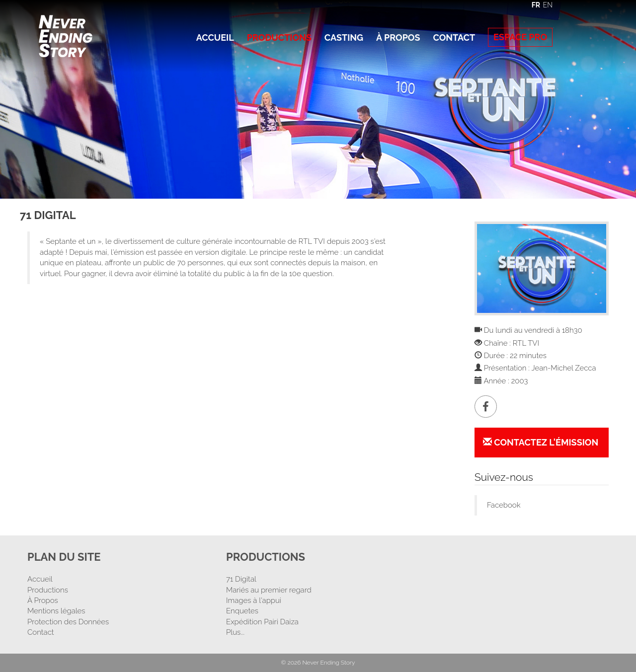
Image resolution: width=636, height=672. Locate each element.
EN (548, 5)
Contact (454, 37)
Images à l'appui (254, 600)
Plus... (235, 632)
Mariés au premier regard (269, 590)
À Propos (398, 37)
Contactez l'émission (541, 442)
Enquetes (242, 611)
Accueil (215, 37)
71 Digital (241, 579)
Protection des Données (68, 622)
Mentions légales (56, 611)
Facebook (504, 505)
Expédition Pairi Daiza (262, 622)
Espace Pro (520, 37)
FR (536, 5)
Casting (344, 37)
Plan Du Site (64, 557)
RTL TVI (526, 343)
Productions (279, 37)
